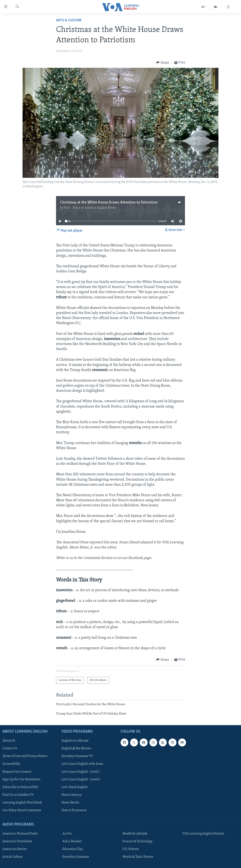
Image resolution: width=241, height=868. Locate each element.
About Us (9, 741)
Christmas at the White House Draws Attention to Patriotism (109, 203)
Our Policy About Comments (22, 810)
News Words (70, 803)
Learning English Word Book (22, 803)
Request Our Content (17, 772)
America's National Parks (20, 834)
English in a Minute (75, 741)
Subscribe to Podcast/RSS (20, 787)
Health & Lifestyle (135, 834)
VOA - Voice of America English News (90, 208)
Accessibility (11, 764)
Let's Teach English (75, 787)
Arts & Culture (69, 20)
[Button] (162, 63)
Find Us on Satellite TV (18, 795)
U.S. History (131, 849)
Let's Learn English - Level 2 (81, 780)
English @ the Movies (76, 749)
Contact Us (10, 749)
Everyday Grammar (76, 857)
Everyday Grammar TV (77, 756)
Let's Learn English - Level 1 (81, 772)
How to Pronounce (74, 810)
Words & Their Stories (138, 857)
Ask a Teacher (72, 841)
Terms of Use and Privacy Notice (25, 756)
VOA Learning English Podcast (203, 834)
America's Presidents (17, 841)
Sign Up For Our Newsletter (22, 780)
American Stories (15, 849)
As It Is (67, 834)
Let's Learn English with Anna (82, 764)
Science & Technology (137, 841)
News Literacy (72, 795)
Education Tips (73, 849)
